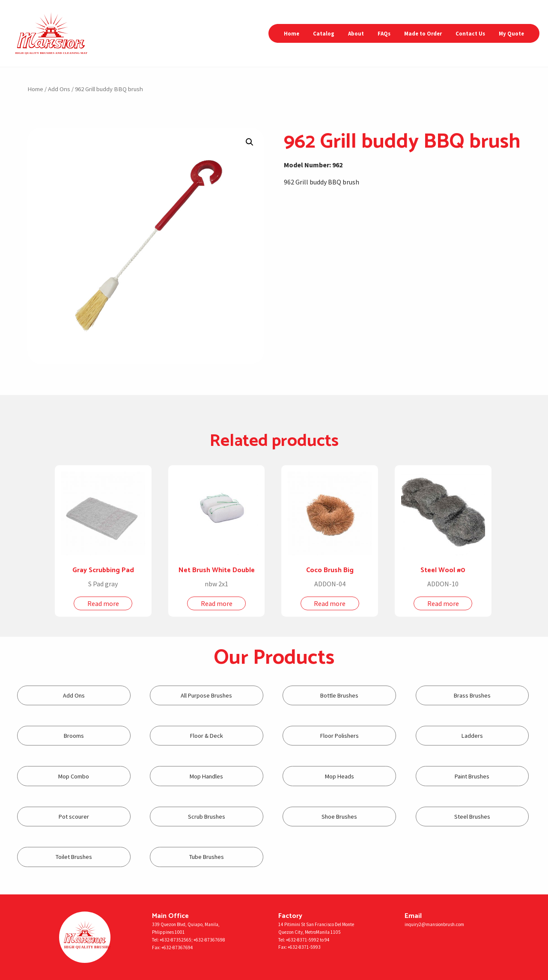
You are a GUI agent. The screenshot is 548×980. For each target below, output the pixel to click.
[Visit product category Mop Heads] (339, 776)
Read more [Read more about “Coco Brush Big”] (330, 603)
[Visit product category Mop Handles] (207, 776)
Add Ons (59, 89)
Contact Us (470, 33)
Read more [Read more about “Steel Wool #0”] (443, 603)
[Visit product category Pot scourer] (74, 817)
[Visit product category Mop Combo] (74, 776)
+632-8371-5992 (302, 940)
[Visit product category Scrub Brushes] (207, 817)
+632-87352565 (176, 940)
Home (292, 33)
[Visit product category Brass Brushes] (472, 696)
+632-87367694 (177, 947)
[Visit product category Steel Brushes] (472, 817)
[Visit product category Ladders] (472, 736)
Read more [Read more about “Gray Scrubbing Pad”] (103, 603)
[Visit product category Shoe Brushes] (339, 817)
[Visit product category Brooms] (74, 736)
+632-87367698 (209, 940)
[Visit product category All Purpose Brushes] (207, 696)
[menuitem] (292, 34)
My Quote (511, 33)
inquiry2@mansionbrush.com (434, 924)
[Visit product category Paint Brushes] (472, 776)
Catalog (324, 33)
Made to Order (423, 33)
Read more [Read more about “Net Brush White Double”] (217, 603)
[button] (250, 142)
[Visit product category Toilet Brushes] (74, 857)
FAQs (384, 33)
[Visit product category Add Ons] (74, 696)
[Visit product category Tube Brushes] (207, 857)
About (356, 33)
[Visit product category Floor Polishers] (339, 736)
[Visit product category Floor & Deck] (207, 736)
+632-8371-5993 (304, 947)
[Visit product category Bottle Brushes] (339, 696)
